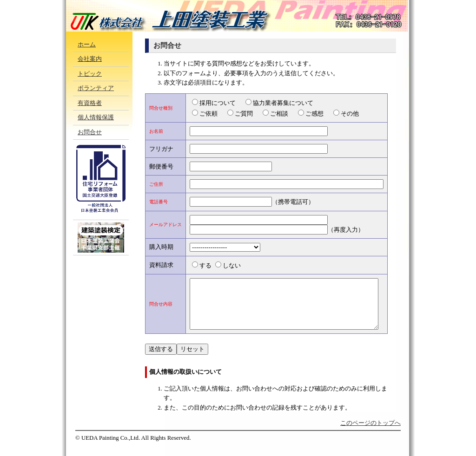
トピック (90, 74)
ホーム (87, 45)
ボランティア (96, 88)
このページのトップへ (370, 433)
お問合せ (90, 132)
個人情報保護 (96, 117)
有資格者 (90, 103)
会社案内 (90, 59)
